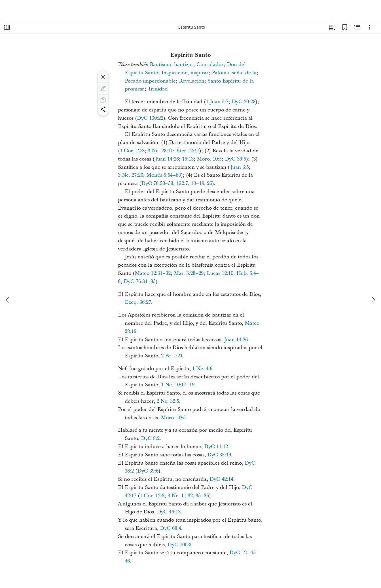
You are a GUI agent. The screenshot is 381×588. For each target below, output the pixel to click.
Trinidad (158, 89)
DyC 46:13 (169, 512)
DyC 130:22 (150, 118)
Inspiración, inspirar (185, 73)
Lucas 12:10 (220, 273)
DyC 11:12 (216, 447)
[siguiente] (373, 300)
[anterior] (8, 300)
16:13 (188, 159)
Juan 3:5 (240, 167)
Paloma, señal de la (234, 73)
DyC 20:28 (244, 102)
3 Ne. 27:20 (131, 175)
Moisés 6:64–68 (164, 175)
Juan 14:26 (167, 159)
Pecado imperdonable (150, 81)
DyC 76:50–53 (157, 183)
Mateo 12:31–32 (153, 273)
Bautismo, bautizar (172, 65)
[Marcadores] (345, 27)
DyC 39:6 (235, 159)
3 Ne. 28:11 (160, 151)
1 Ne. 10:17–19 (178, 385)
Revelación (192, 81)
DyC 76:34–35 (140, 282)
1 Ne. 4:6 (202, 369)
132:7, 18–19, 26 (194, 183)
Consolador (210, 65)
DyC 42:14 (221, 479)
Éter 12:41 (188, 151)
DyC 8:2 (150, 438)
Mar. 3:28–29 (189, 273)
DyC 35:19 (219, 455)
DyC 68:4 (171, 528)
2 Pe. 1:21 (172, 356)
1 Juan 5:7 (217, 102)
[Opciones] (370, 27)
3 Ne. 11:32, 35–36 (188, 496)
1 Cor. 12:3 (132, 151)
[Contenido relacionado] (357, 27)
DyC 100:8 (179, 545)
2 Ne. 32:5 (168, 401)
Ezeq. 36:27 (138, 302)
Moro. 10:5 (209, 159)
